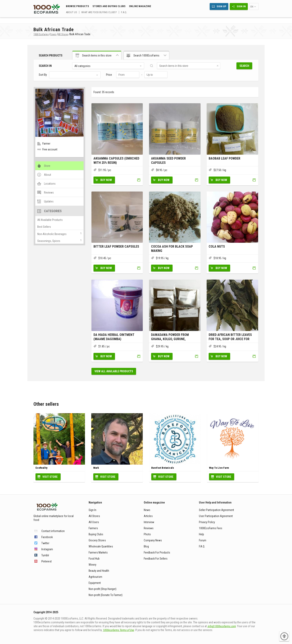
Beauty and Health (99, 571)
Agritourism (95, 577)
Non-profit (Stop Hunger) (103, 589)
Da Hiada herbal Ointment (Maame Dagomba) (114, 337)
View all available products (114, 371)
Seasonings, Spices (49, 241)
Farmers (93, 528)
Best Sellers (44, 227)
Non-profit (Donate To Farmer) (106, 595)
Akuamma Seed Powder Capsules (168, 161)
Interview (149, 522)
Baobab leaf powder (224, 158)
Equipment (95, 583)
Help (201, 534)
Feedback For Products (157, 552)
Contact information (53, 531)
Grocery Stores (97, 540)
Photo (147, 534)
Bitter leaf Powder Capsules (116, 246)
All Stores (94, 516)
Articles (148, 516)
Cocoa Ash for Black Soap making (172, 249)
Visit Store (50, 477)
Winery (92, 565)
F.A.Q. (124, 12)
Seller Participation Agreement (216, 510)
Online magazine (140, 6)
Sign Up (221, 6)
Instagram (47, 549)
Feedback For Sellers (156, 559)
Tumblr (45, 555)
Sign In (241, 6)
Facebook (47, 537)
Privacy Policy (207, 522)
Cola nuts (217, 246)
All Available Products (50, 220)
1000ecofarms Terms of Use (118, 630)
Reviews (149, 528)
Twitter (45, 543)
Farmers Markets (98, 552)
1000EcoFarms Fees (211, 528)
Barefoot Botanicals (163, 468)
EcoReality (41, 468)
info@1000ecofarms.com (222, 626)
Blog (146, 546)
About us (71, 12)
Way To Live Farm (219, 468)
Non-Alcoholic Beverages (52, 234)
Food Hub (94, 559)
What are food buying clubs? (99, 12)
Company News (153, 540)
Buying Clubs (96, 534)
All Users (94, 522)
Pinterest (47, 561)
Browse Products (77, 6)
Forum (203, 540)
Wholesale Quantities (101, 546)
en (252, 7)
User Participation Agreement (216, 516)
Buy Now (106, 180)
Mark (96, 468)
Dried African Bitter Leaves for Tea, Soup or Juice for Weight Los (230, 337)
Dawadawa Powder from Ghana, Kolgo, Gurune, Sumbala (170, 337)
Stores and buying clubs (109, 6)
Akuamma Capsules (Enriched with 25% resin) (116, 161)
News (147, 510)
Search (244, 66)
